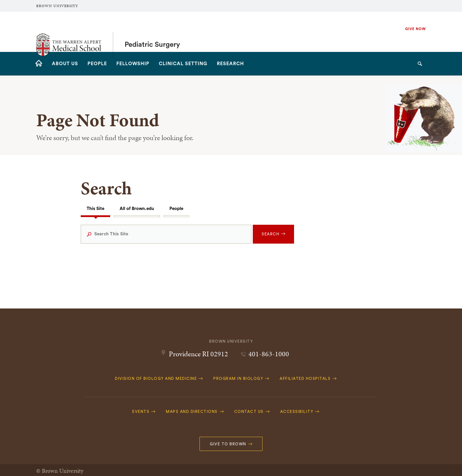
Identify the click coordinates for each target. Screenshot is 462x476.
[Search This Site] (166, 234)
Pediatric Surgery (152, 32)
